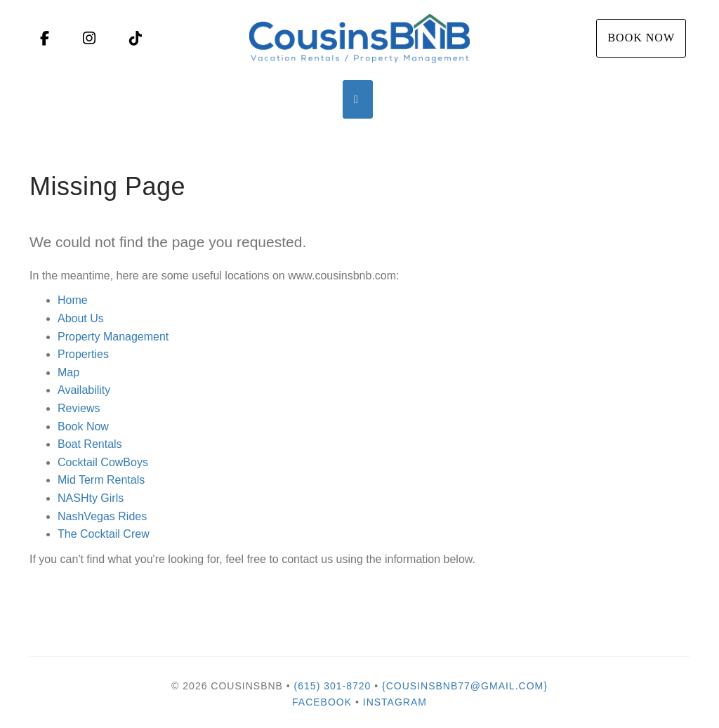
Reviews (79, 408)
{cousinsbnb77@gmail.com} (465, 686)
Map (68, 372)
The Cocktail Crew (104, 534)
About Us (81, 318)
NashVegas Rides (102, 516)
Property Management (113, 337)
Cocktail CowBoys (103, 462)
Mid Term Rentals (101, 480)
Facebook (322, 702)
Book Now (641, 38)
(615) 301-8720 (333, 686)
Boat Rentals (90, 444)
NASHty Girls (91, 498)
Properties (83, 354)
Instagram (395, 702)
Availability (84, 390)
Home (73, 300)
